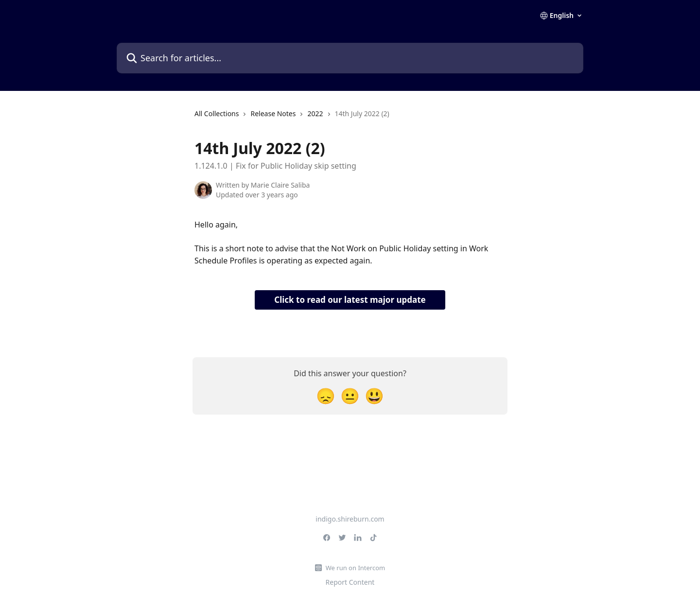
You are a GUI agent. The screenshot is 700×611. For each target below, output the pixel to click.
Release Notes (273, 113)
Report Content (350, 582)
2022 (315, 113)
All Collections (217, 113)
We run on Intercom (355, 568)
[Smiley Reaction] (374, 395)
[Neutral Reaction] (350, 395)
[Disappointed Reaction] (326, 395)
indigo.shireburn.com (350, 519)
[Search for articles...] (350, 58)
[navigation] (292, 118)
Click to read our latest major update (350, 300)
